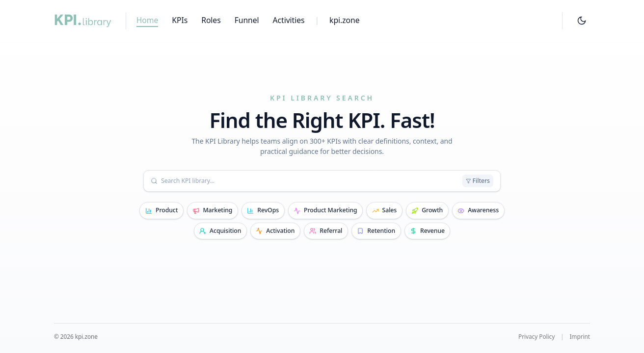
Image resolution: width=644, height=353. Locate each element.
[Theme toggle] (581, 21)
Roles (211, 20)
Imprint (580, 336)
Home (148, 20)
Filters (478, 181)
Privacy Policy (537, 336)
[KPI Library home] (83, 21)
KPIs (180, 20)
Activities (289, 20)
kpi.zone (344, 20)
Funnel (247, 20)
